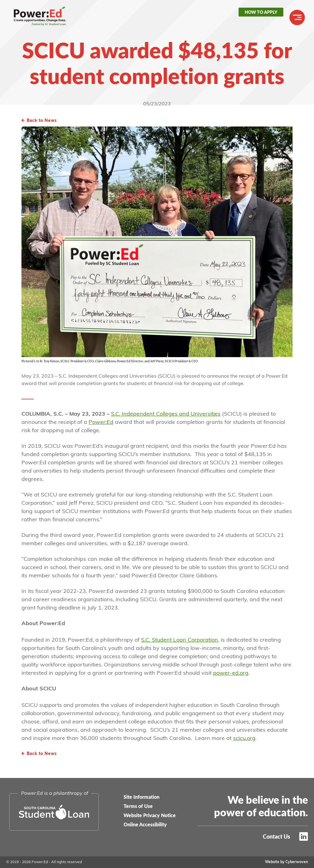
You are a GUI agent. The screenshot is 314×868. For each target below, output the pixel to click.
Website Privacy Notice (150, 815)
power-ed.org (231, 673)
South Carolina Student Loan (54, 812)
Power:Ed (44, 18)
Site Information (142, 797)
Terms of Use (138, 806)
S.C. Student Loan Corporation (180, 640)
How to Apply (261, 12)
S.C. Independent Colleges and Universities (166, 414)
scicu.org (244, 739)
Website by (286, 862)
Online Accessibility (145, 824)
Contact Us (276, 836)
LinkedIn (304, 836)
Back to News (42, 120)
